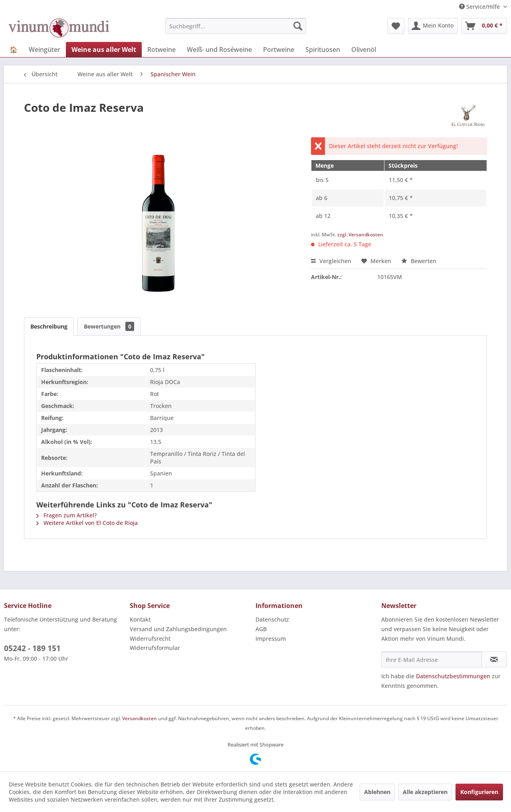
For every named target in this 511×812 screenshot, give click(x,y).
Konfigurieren (479, 792)
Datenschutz (272, 619)
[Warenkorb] (484, 26)
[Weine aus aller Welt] (104, 50)
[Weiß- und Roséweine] (219, 50)
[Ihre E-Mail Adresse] (432, 660)
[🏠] (14, 50)
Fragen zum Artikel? (66, 515)
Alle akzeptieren (425, 792)
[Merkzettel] (396, 26)
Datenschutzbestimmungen (453, 676)
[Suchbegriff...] (236, 26)
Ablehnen (377, 792)
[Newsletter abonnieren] (494, 660)
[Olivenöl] (364, 50)
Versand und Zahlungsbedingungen (178, 629)
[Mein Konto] (433, 26)
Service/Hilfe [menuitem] (480, 7)
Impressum (271, 639)
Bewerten (419, 261)
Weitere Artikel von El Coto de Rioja (87, 523)
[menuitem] (236, 26)
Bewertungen (109, 326)
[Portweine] (279, 50)
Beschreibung (49, 326)
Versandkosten (140, 718)
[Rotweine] (161, 50)
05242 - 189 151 (32, 648)
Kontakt (140, 619)
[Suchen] (298, 26)
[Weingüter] (45, 50)
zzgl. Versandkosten (360, 235)
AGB (261, 629)
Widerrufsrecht (150, 639)
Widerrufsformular (155, 648)
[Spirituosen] (323, 50)
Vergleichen (331, 261)
